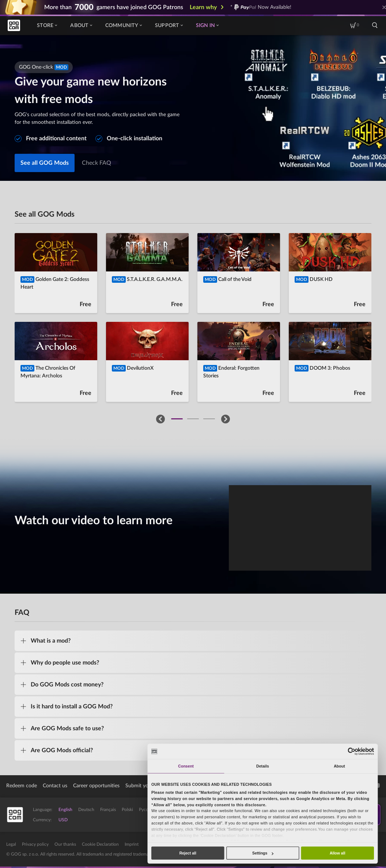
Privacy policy (35, 844)
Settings (263, 853)
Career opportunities (96, 786)
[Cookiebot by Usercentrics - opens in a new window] (352, 751)
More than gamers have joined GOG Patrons (114, 7)
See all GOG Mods (45, 163)
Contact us (55, 786)
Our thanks (65, 844)
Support (169, 26)
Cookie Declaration (100, 844)
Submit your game (146, 786)
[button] (160, 419)
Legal (11, 844)
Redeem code (22, 786)
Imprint (132, 844)
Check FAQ (96, 163)
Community (124, 26)
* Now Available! (261, 7)
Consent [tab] (186, 766)
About (81, 26)
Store (47, 26)
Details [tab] (263, 766)
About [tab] (339, 766)
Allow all (338, 853)
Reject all (188, 853)
